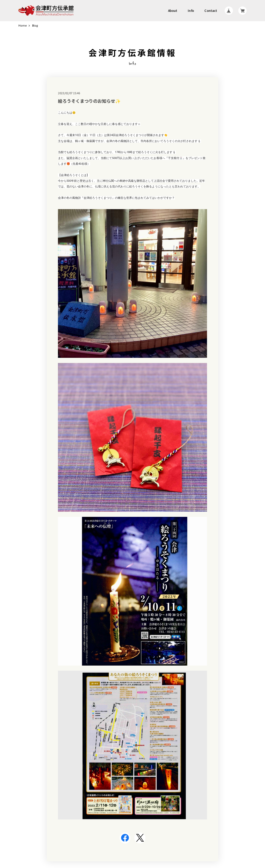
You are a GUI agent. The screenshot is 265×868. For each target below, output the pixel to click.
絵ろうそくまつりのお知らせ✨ (89, 101)
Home (23, 26)
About (173, 11)
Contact (211, 11)
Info (191, 11)
